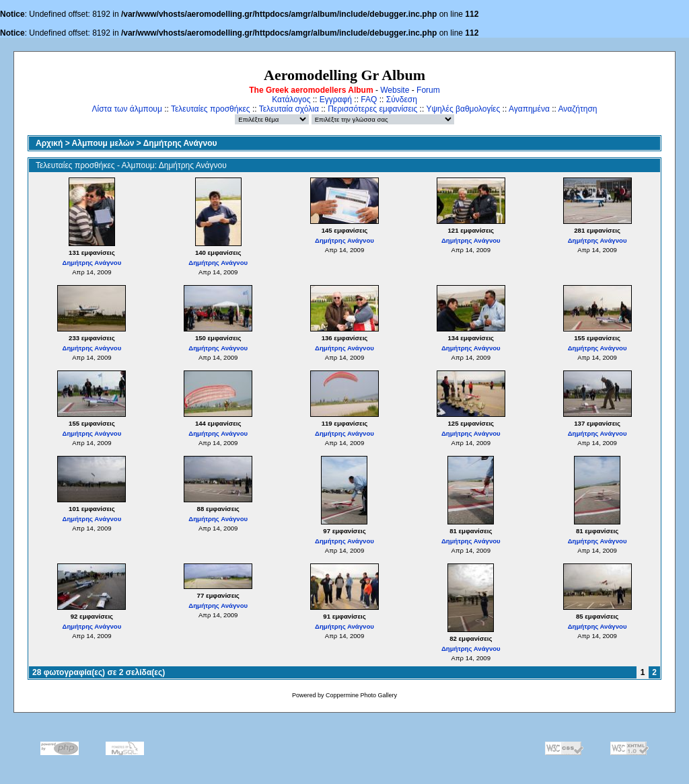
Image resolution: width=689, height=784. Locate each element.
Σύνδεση (402, 100)
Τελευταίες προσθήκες (211, 109)
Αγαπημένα (529, 109)
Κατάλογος (291, 100)
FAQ (369, 100)
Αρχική (49, 143)
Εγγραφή (336, 100)
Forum (428, 90)
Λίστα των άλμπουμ (127, 109)
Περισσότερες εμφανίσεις (372, 109)
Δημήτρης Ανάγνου (180, 143)
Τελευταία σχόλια (289, 109)
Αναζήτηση (578, 109)
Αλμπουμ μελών (103, 143)
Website (395, 90)
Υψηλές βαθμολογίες (463, 109)
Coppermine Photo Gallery (361, 695)
